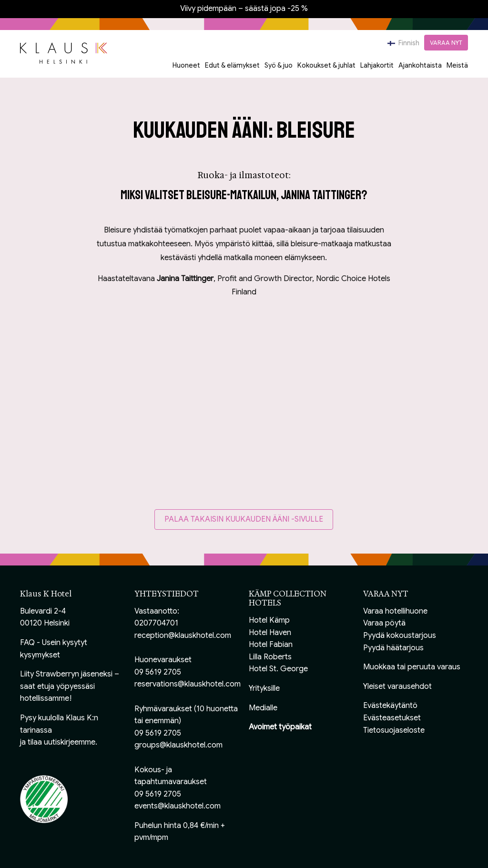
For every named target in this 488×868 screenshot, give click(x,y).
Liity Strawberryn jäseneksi (66, 674)
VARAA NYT (446, 43)
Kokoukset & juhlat (326, 65)
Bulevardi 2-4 (43, 611)
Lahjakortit (377, 65)
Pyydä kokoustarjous (400, 636)
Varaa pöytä (384, 623)
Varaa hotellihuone (395, 611)
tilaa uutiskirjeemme (61, 742)
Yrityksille (264, 688)
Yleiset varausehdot (397, 686)
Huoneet (186, 65)
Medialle (263, 708)
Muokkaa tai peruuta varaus (412, 667)
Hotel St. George (278, 669)
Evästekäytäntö (390, 706)
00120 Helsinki (45, 623)
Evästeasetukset (392, 718)
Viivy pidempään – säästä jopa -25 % (244, 9)
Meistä (457, 65)
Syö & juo (279, 65)
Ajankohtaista (420, 65)
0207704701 (156, 623)
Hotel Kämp (269, 620)
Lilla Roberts (270, 657)
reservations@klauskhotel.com (188, 684)
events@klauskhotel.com (178, 806)
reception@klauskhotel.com (183, 636)
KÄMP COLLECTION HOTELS (288, 598)
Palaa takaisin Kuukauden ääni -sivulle (244, 519)
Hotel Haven (270, 633)
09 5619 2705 (158, 672)
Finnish (403, 43)
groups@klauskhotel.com (178, 745)
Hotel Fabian (271, 645)
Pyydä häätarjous (393, 648)
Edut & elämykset (232, 65)
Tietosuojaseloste (394, 730)
